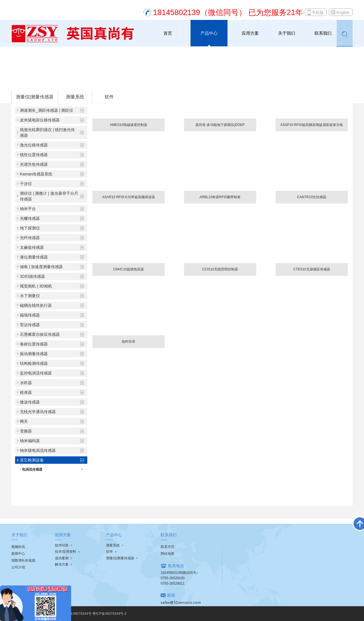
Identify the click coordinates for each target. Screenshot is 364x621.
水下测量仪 (30, 296)
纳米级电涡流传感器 (38, 450)
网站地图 (167, 554)
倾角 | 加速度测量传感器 (41, 267)
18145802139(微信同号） (180, 573)
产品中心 (209, 33)
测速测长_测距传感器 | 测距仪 (46, 110)
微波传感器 (30, 402)
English (343, 13)
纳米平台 (28, 209)
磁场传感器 (30, 315)
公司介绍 (18, 567)
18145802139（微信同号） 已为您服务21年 (228, 13)
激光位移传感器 (34, 145)
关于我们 (287, 33)
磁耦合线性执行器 (36, 305)
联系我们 (323, 33)
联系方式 (167, 547)
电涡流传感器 (32, 469)
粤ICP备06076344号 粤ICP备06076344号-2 (93, 614)
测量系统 (75, 97)
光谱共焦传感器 (34, 164)
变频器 (26, 431)
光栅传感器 (30, 218)
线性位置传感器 (34, 155)
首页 (168, 33)
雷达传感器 (30, 325)
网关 (24, 421)
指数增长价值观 (23, 560)
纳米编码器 (30, 441)
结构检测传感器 (34, 363)
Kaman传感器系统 (36, 174)
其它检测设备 (86, 83)
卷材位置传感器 (34, 344)
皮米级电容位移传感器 (40, 120)
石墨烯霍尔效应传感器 (40, 334)
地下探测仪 (30, 228)
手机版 (318, 13)
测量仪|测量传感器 (56, 83)
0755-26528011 (173, 583)
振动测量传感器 (34, 354)
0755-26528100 (173, 578)
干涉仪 (26, 184)
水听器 (26, 383)
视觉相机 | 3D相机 (36, 286)
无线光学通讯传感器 (38, 412)
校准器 (26, 392)
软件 (109, 97)
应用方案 (250, 33)
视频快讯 (18, 547)
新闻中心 (18, 554)
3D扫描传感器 (32, 276)
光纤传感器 (30, 238)
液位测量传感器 (34, 257)
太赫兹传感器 (32, 247)
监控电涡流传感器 (36, 373)
